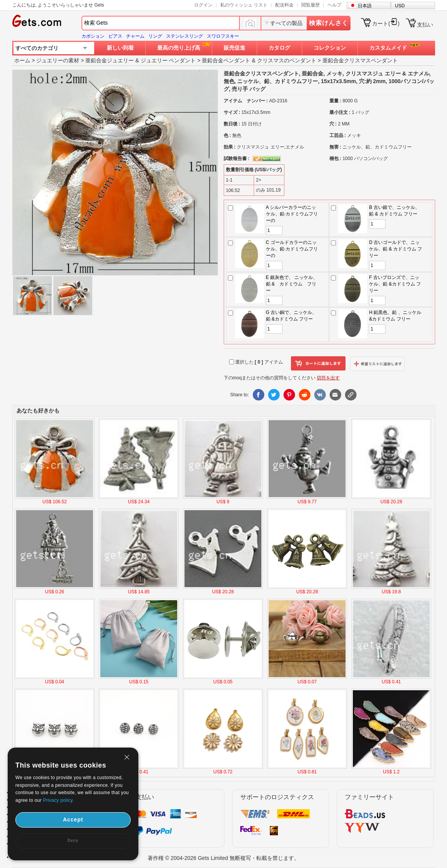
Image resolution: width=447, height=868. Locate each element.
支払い (425, 25)
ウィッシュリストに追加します (377, 364)
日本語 (365, 6)
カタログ (279, 48)
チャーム (135, 36)
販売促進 (234, 48)
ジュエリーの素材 (58, 60)
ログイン (203, 5)
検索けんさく (329, 23)
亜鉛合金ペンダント (226, 60)
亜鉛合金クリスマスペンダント (360, 60)
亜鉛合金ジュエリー (110, 60)
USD (400, 6)
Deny (73, 840)
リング (155, 36)
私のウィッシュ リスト (244, 5)
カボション (93, 36)
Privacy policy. (58, 800)
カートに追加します (318, 364)
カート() (386, 23)
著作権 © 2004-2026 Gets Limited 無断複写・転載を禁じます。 (223, 858)
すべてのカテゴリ (37, 48)
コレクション (330, 48)
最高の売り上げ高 (179, 48)
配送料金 (284, 5)
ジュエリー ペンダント (168, 60)
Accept (73, 820)
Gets (37, 21)
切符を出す (328, 378)
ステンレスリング (184, 36)
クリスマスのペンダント (287, 60)
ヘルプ (334, 5)
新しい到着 (120, 48)
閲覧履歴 (311, 5)
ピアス (115, 36)
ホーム (22, 60)
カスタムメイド (388, 48)
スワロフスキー (223, 36)
